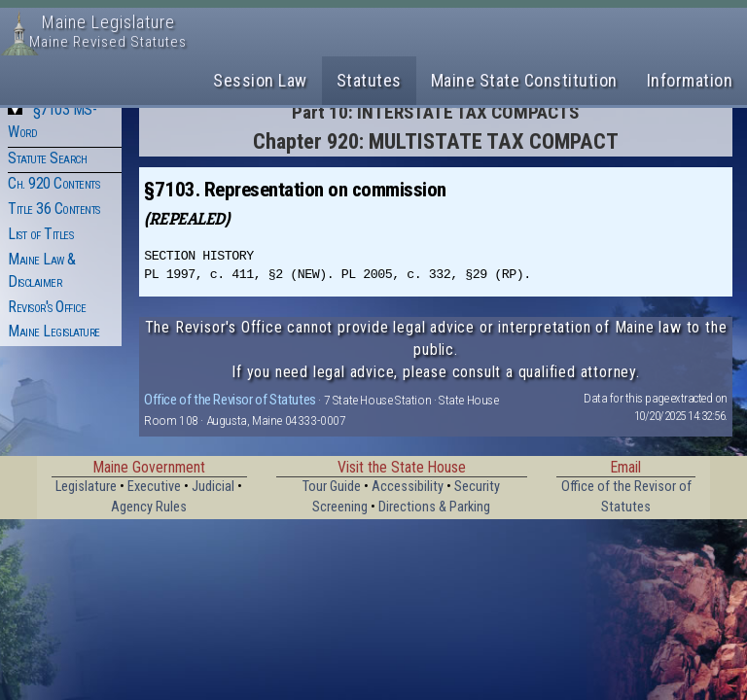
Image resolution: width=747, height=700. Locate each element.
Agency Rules (149, 507)
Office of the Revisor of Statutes (230, 400)
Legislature (86, 487)
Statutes (369, 80)
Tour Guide (332, 487)
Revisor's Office (47, 307)
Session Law (260, 80)
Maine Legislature (54, 331)
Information (690, 80)
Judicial (213, 487)
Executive (154, 487)
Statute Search (47, 158)
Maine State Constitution (524, 80)
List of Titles (40, 234)
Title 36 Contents (54, 209)
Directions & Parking (434, 507)
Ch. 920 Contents (53, 183)
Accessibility (408, 487)
